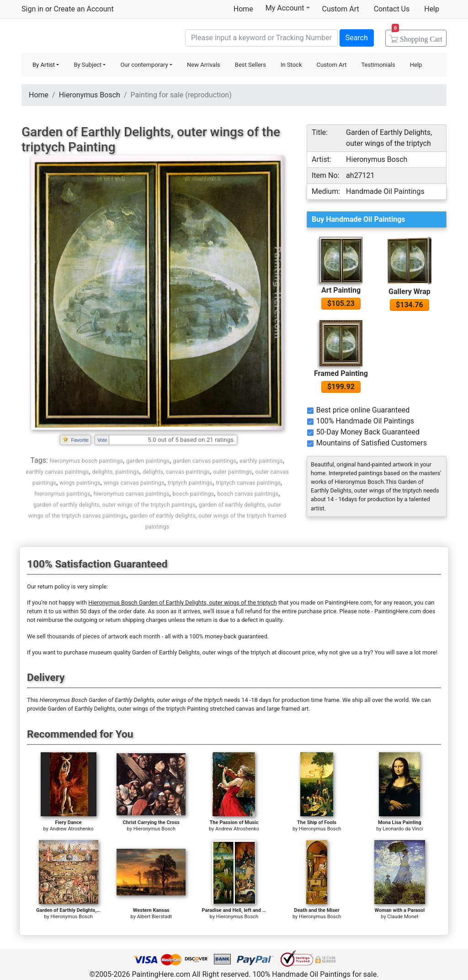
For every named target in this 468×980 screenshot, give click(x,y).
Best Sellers (250, 65)
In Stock (291, 65)
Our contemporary (144, 65)
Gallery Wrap (409, 292)
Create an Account (83, 9)
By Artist (44, 65)
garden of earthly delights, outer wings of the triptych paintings (114, 505)
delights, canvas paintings (176, 472)
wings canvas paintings (134, 483)
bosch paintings (194, 494)
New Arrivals (204, 65)
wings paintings (80, 483)
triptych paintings (190, 483)
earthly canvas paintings (57, 472)
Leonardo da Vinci (403, 829)
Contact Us (392, 9)
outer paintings (232, 472)
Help (432, 9)
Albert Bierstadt (154, 917)
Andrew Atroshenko (72, 829)
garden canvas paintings (205, 461)
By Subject (88, 65)
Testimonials (378, 65)
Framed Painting (341, 373)
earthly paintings (261, 461)
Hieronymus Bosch (90, 95)
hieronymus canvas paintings (132, 494)
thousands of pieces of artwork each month (104, 636)
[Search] (261, 38)
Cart (417, 36)
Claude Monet (403, 917)
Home (243, 9)
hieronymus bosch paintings (86, 461)
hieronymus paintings (63, 494)
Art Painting (341, 290)
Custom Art (341, 9)
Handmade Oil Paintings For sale (90, 37)
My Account (288, 8)
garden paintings (148, 461)
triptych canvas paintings (248, 483)
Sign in (32, 9)
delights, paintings (115, 472)
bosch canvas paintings (248, 494)
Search (357, 38)
